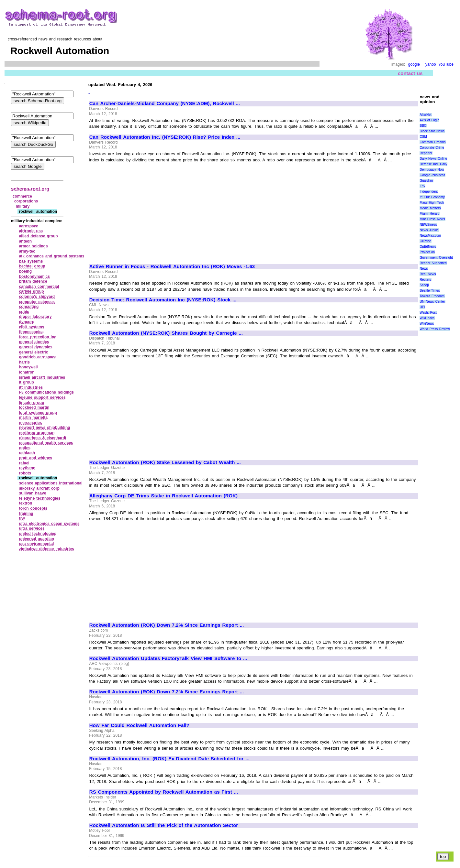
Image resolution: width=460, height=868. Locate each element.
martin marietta (33, 418)
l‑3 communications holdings (46, 392)
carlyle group (32, 291)
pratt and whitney (36, 458)
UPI (422, 307)
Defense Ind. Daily (433, 164)
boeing (25, 271)
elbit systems (32, 327)
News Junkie (429, 230)
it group (27, 382)
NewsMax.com (430, 236)
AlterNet (425, 115)
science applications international (51, 483)
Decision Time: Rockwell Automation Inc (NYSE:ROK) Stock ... (163, 300)
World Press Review (435, 329)
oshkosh (27, 453)
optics (25, 448)
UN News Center (432, 302)
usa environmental (37, 544)
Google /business (432, 175)
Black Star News (432, 131)
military (23, 206)
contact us (410, 73)
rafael (24, 463)
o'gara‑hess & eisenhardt (43, 438)
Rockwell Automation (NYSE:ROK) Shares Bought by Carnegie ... (166, 333)
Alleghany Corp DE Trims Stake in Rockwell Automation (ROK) (163, 496)
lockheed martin (34, 407)
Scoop (424, 285)
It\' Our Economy (432, 197)
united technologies (38, 534)
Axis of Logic (429, 120)
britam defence (33, 281)
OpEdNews (428, 247)
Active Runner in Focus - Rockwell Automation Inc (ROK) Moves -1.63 (172, 266)
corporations (26, 201)
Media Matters (430, 208)
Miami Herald (429, 214)
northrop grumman (37, 433)
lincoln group (32, 403)
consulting (29, 307)
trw (22, 518)
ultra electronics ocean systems (49, 524)
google (414, 64)
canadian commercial (39, 287)
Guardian (426, 181)
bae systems (31, 261)
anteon (25, 241)
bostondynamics (34, 277)
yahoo (431, 64)
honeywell (28, 367)
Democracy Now (432, 170)
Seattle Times (430, 291)
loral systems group (38, 413)
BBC (423, 126)
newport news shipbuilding (45, 428)
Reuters (425, 280)
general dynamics (36, 347)
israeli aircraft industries (42, 377)
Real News (428, 274)
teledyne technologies (40, 498)
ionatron (27, 372)
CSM (423, 137)
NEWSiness (428, 225)
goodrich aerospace (38, 357)
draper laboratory (35, 317)
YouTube (446, 64)
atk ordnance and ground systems (52, 256)
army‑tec (27, 251)
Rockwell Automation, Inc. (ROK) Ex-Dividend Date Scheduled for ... (169, 759)
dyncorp (27, 322)
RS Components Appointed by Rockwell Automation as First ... (164, 792)
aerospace (29, 226)
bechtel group (32, 266)
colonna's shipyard (37, 297)
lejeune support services (42, 397)
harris (24, 362)
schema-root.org (30, 189)
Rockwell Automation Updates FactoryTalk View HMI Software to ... (168, 658)
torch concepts (33, 508)
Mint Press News (432, 219)
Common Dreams (432, 142)
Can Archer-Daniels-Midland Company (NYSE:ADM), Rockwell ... (165, 103)
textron (26, 503)
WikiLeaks (427, 318)
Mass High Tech (432, 203)
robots (25, 473)
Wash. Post (428, 313)
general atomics (34, 342)
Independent (429, 192)
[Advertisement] (144, 210)
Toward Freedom (432, 296)
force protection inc (38, 337)
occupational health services (46, 443)
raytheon (27, 468)
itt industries (31, 387)
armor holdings (34, 246)
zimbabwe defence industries (47, 549)
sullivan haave (33, 493)
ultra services (32, 528)
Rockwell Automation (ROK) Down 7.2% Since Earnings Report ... (167, 625)
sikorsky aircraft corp (39, 488)
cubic (24, 312)
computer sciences (37, 302)
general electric (34, 352)
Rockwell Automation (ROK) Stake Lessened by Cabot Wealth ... (165, 462)
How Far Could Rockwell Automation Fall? (139, 725)
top (443, 857)
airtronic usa (31, 231)
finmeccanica (31, 332)
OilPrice (425, 241)
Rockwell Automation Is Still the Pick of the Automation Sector (164, 825)
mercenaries (31, 423)
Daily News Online (433, 159)
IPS (422, 186)
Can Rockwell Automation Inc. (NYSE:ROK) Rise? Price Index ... (165, 137)
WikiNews (427, 324)
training (26, 514)
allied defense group (39, 236)
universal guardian (37, 539)
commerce (22, 196)
